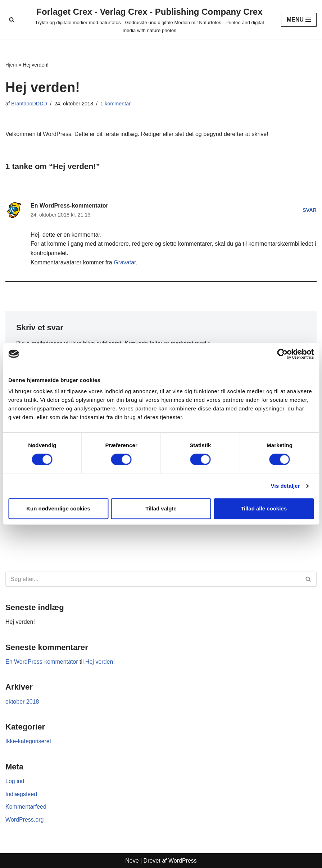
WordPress (183, 861)
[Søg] (12, 20)
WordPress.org (24, 820)
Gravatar (125, 262)
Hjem (11, 65)
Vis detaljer (285, 486)
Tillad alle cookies (264, 508)
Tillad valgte (161, 508)
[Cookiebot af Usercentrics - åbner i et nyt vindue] (282, 354)
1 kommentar (115, 104)
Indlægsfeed (21, 794)
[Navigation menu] (299, 20)
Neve (132, 861)
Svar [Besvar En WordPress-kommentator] (310, 210)
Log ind (15, 781)
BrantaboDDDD (29, 104)
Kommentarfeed (26, 807)
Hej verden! (20, 622)
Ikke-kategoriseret (28, 741)
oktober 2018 (22, 702)
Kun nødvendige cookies (58, 508)
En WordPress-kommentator (69, 206)
